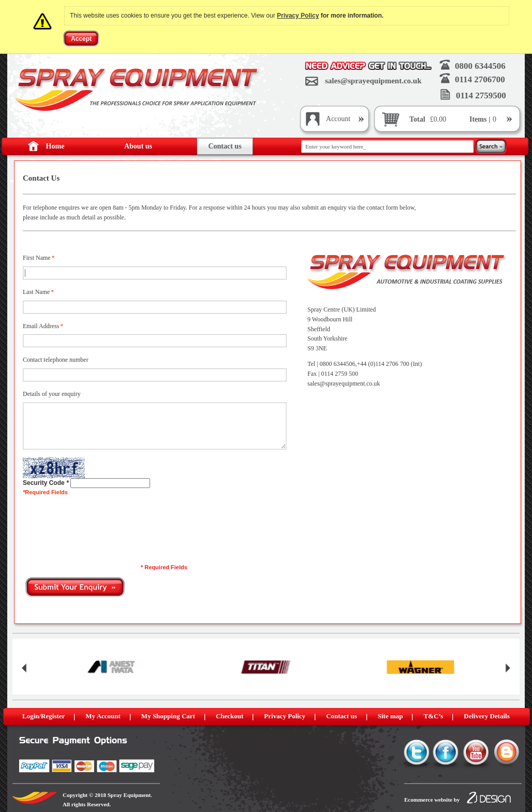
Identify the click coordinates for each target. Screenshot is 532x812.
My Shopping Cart (168, 716)
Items (479, 119)
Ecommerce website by (432, 800)
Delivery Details (486, 716)
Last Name (36, 292)
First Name (37, 258)
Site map (390, 716)
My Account (103, 716)
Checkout (230, 716)
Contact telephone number (56, 360)
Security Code (44, 483)
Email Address (41, 326)
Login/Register (43, 716)
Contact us (225, 146)
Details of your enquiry (52, 394)
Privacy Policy (298, 16)
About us (138, 146)
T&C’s (433, 716)
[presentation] (101, 522)
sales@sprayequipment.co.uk (373, 81)
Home (55, 146)
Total (417, 119)
